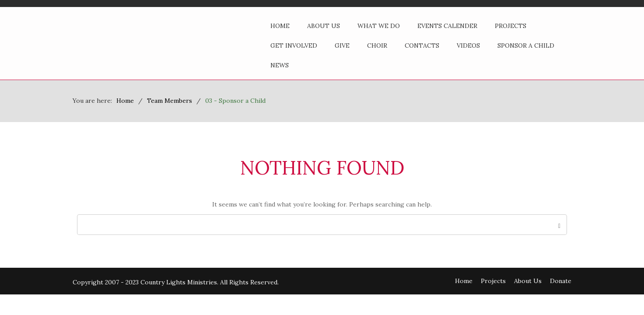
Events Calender (447, 26)
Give (342, 45)
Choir (377, 45)
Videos (468, 45)
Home (280, 26)
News (280, 65)
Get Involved (294, 45)
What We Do (379, 26)
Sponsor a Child (526, 45)
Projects (511, 26)
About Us (324, 26)
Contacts (422, 45)
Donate (561, 281)
